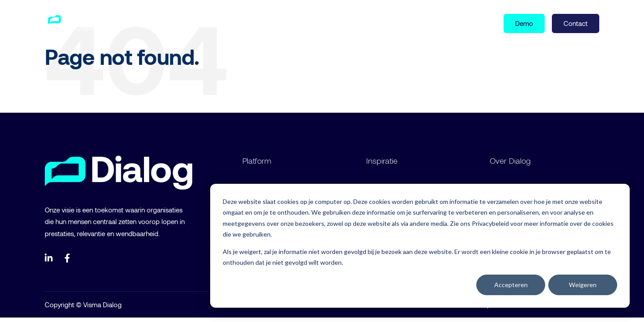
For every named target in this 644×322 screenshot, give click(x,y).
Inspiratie (185, 23)
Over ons (230, 23)
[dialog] (420, 246)
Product (138, 23)
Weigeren (583, 285)
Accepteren (511, 285)
